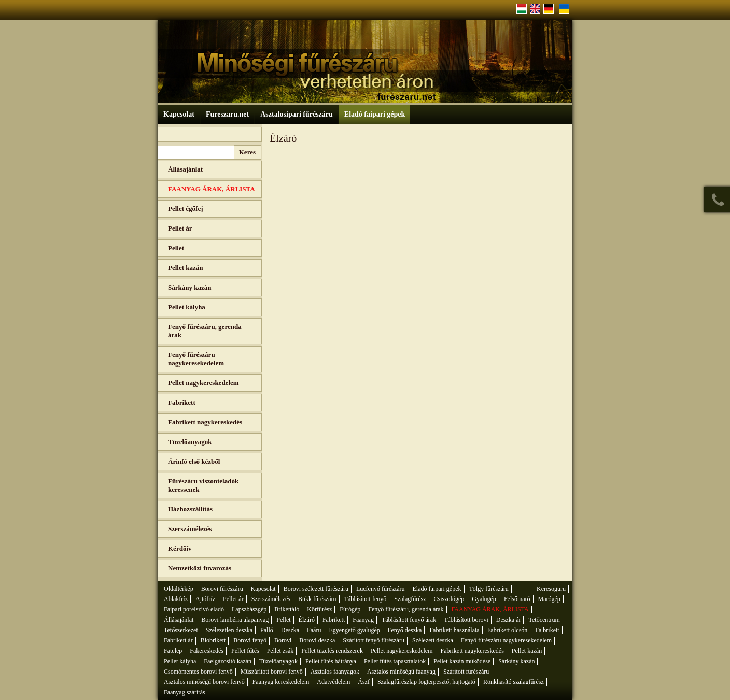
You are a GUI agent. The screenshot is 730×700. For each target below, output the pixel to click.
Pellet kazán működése (462, 661)
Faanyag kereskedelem (281, 682)
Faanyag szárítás (185, 692)
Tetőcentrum (544, 620)
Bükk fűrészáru (317, 599)
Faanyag (363, 620)
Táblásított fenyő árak (409, 620)
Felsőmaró (517, 599)
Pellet (176, 248)
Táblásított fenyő (366, 599)
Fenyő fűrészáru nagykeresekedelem (196, 359)
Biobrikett (213, 640)
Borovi (283, 640)
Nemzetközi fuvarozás (200, 568)
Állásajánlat (185, 169)
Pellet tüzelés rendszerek (332, 651)
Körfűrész (319, 609)
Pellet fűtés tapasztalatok (395, 661)
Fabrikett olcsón (508, 630)
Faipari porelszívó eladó (194, 609)
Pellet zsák (280, 651)
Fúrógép (350, 609)
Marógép (549, 599)
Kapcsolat (179, 114)
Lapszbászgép (249, 609)
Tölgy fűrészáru (489, 589)
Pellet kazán (186, 268)
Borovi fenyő (250, 640)
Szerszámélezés (190, 529)
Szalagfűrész (410, 599)
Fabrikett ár (178, 640)
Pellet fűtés (245, 651)
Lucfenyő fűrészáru (381, 589)
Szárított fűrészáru (466, 672)
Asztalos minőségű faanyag (401, 672)
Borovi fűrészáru (222, 589)
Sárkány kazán (189, 287)
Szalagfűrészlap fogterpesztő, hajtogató (426, 682)
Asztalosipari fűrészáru (297, 114)
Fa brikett (547, 630)
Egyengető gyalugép (354, 630)
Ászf (364, 682)
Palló (267, 630)
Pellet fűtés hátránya (331, 661)
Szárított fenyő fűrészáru (374, 640)
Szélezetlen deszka (229, 630)
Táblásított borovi (466, 620)
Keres (247, 152)
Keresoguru (551, 589)
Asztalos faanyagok (335, 672)
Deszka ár (509, 620)
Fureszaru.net (227, 114)
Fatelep (173, 651)
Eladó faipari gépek (375, 114)
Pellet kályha (187, 307)
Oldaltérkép (179, 589)
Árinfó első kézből (194, 461)
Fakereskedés (207, 651)
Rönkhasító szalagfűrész (514, 682)
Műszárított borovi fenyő (272, 672)
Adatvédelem (333, 682)
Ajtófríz (205, 599)
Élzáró (307, 620)
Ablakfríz (176, 599)
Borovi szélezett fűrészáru (316, 589)
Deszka (290, 630)
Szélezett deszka (433, 640)
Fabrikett (182, 402)
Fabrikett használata (454, 630)
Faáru (314, 630)
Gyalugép (484, 599)
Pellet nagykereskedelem (203, 383)
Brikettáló (287, 609)
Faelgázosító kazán (228, 661)
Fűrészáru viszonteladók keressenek (203, 485)
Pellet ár (180, 228)
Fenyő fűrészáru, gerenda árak (205, 331)
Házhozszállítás (190, 509)
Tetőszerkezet (181, 630)
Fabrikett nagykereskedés (205, 422)
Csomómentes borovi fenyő (198, 672)
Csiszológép (449, 599)
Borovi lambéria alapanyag (235, 620)
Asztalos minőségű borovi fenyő (204, 682)
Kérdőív (180, 548)
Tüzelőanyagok (190, 442)
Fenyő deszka (405, 630)
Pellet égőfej (185, 209)
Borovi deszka (317, 640)
